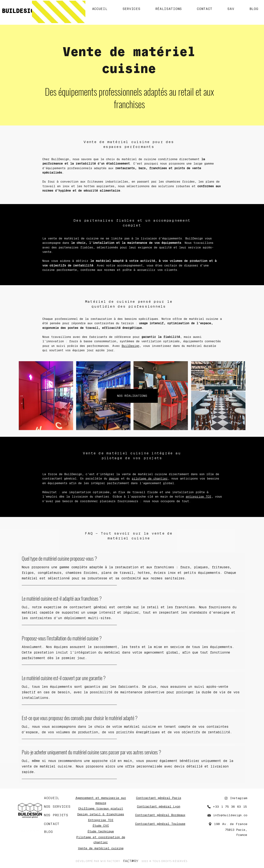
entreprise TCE (199, 497)
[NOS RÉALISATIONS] (132, 396)
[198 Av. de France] (223, 824)
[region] (132, 396)
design (114, 478)
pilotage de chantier (150, 478)
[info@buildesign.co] (222, 815)
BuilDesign (130, 346)
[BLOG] (56, 832)
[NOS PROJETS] (59, 815)
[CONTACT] (56, 824)
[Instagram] (232, 798)
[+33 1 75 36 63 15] (225, 807)
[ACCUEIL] (54, 798)
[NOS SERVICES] (58, 807)
